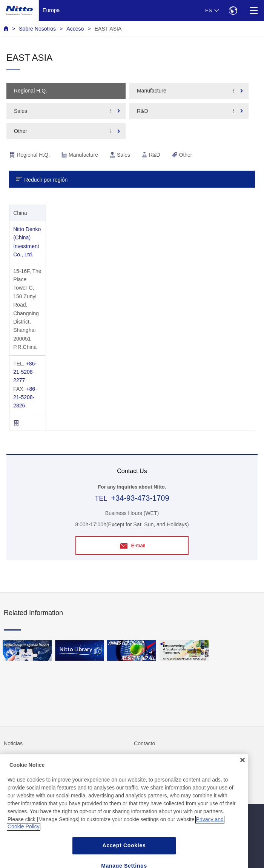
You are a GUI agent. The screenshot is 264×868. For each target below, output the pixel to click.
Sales (21, 111)
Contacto (144, 743)
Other (21, 131)
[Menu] (254, 10)
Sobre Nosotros (37, 29)
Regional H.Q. (31, 91)
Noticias (13, 743)
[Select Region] (233, 10)
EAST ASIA (108, 29)
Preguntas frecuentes (29, 759)
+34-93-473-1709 (140, 498)
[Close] (243, 777)
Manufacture (152, 91)
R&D (143, 111)
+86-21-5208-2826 (25, 397)
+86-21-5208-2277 (25, 372)
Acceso (75, 29)
